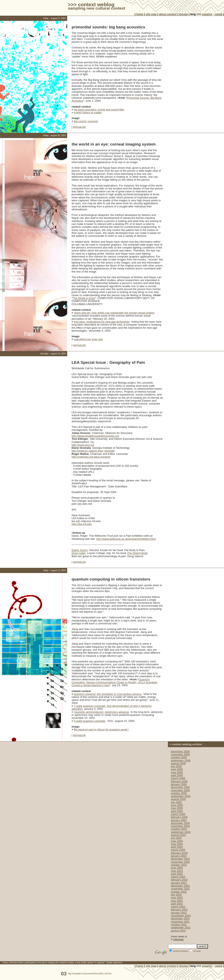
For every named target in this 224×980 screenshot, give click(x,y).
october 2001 (179, 925)
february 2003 (179, 880)
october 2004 (179, 829)
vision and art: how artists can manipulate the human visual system (114, 313)
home (140, 14)
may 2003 (177, 871)
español (207, 14)
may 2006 (177, 772)
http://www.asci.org (83, 445)
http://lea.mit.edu (82, 524)
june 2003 (177, 868)
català (218, 14)
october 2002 (179, 892)
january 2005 (179, 820)
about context (168, 14)
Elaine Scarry (79, 550)
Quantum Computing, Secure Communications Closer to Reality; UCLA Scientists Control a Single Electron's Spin (114, 682)
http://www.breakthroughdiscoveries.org (95, 436)
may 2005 (177, 808)
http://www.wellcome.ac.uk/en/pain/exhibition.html (126, 539)
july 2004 (176, 838)
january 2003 (179, 883)
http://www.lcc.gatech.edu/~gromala (93, 451)
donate (183, 14)
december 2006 (180, 751)
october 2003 (179, 865)
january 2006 (179, 784)
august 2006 (178, 763)
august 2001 (178, 931)
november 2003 (180, 862)
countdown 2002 (181, 916)
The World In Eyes (84, 298)
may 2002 (177, 901)
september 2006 (181, 760)
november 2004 (180, 826)
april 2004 (177, 847)
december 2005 (180, 787)
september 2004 (181, 832)
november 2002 (180, 889)
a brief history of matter (88, 112)
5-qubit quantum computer (90, 721)
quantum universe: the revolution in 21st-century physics (108, 694)
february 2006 (179, 781)
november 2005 (180, 790)
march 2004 (178, 850)
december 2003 (180, 859)
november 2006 (180, 754)
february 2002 (179, 910)
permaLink (79, 127)
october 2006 (179, 757)
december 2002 (180, 886)
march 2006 (178, 778)
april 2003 (177, 874)
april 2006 (177, 775)
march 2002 (178, 907)
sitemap (178, 939)
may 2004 (177, 844)
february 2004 (179, 853)
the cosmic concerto (86, 121)
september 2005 (181, 796)
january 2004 (179, 856)
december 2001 (180, 919)
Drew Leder (78, 553)
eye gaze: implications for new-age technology (102, 322)
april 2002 (177, 904)
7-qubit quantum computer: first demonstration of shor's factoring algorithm (111, 707)
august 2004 (178, 835)
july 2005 (176, 802)
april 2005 (177, 811)
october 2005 (179, 793)
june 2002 (177, 898)
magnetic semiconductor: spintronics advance (101, 712)
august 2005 (178, 799)
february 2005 (179, 817)
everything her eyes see (88, 339)
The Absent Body (137, 553)
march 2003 (178, 877)
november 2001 (180, 922)
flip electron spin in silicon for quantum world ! (101, 730)
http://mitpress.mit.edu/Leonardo (91, 457)
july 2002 (176, 895)
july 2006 (176, 766)
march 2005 (178, 814)
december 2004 (180, 823)
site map (151, 14)
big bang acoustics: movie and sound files (99, 110)
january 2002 (179, 913)
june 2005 (177, 805)
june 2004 (177, 841)
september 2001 (181, 927)
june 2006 (177, 769)
